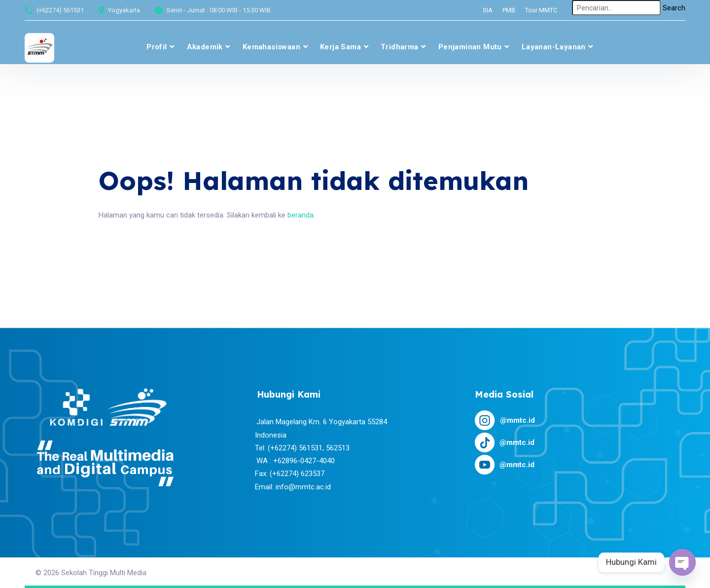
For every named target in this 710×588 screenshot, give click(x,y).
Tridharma (400, 47)
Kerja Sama (340, 47)
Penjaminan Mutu (470, 47)
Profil (157, 47)
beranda (301, 215)
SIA (488, 10)
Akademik (205, 47)
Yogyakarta (124, 10)
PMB (509, 10)
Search (674, 8)
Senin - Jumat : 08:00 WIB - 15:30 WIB (219, 10)
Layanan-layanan (554, 47)
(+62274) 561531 (60, 10)
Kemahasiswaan (271, 47)
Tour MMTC (541, 10)
